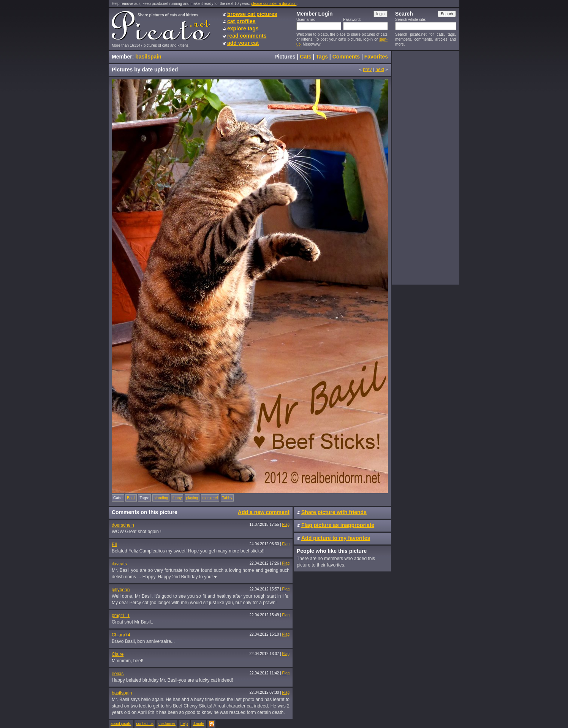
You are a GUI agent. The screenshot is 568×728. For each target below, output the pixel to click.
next (380, 70)
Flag (286, 525)
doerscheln (123, 525)
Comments (346, 57)
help (184, 724)
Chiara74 (121, 635)
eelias (118, 674)
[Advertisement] (426, 168)
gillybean (121, 590)
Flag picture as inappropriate (338, 525)
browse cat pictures (252, 14)
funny (177, 498)
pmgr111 (121, 616)
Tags (322, 57)
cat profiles (241, 21)
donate (199, 724)
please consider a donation (274, 4)
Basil (131, 498)
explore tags (243, 28)
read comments (247, 36)
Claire (118, 654)
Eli (114, 544)
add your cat (243, 43)
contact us (145, 724)
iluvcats (119, 564)
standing (161, 498)
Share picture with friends (334, 512)
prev (367, 70)
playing (192, 498)
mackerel (210, 498)
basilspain (148, 57)
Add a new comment (264, 512)
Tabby (227, 498)
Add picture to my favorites (336, 538)
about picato (121, 724)
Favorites (376, 57)
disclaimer (167, 724)
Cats (305, 57)
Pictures (285, 57)
